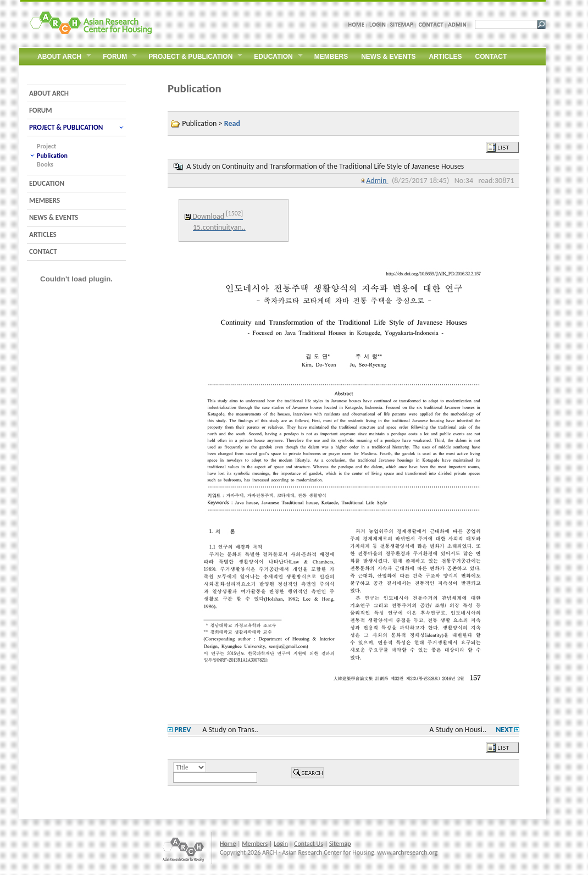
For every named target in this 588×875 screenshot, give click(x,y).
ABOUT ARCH (49, 93)
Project (46, 146)
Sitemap (340, 844)
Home (228, 844)
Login (281, 844)
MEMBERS (45, 200)
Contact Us (309, 844)
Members (255, 844)
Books (45, 164)
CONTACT (43, 251)
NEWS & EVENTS (54, 217)
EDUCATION (47, 183)
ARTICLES (43, 234)
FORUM (41, 110)
